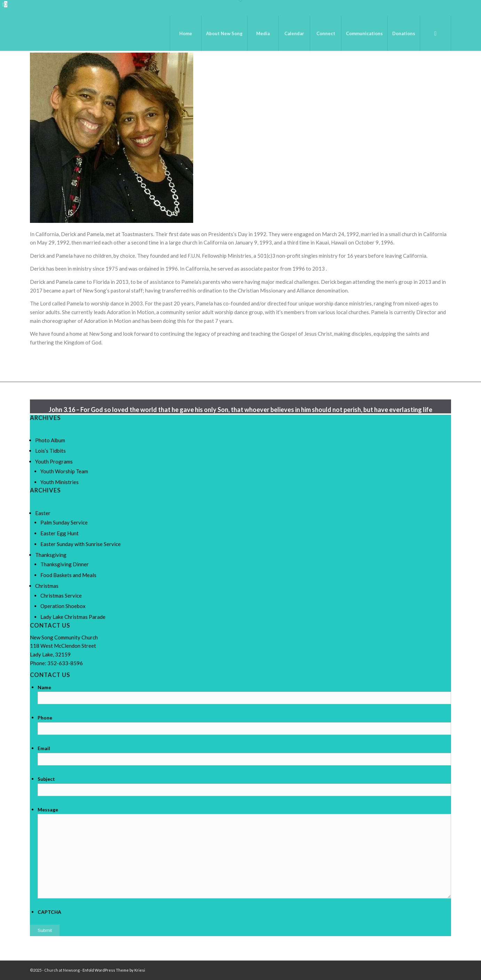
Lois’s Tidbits (50, 451)
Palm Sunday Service (64, 522)
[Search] (435, 33)
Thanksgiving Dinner (65, 564)
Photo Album (50, 440)
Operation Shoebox (63, 606)
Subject (46, 779)
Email (44, 748)
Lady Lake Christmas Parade (73, 617)
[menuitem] (186, 33)
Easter (43, 513)
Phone (45, 718)
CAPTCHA (49, 912)
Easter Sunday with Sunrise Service (81, 544)
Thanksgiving (51, 555)
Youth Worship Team (64, 471)
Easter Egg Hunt (60, 533)
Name (44, 687)
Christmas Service (61, 596)
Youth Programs (54, 461)
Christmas (47, 586)
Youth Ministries (60, 482)
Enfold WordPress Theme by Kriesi (114, 970)
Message (48, 810)
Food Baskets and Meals (68, 575)
